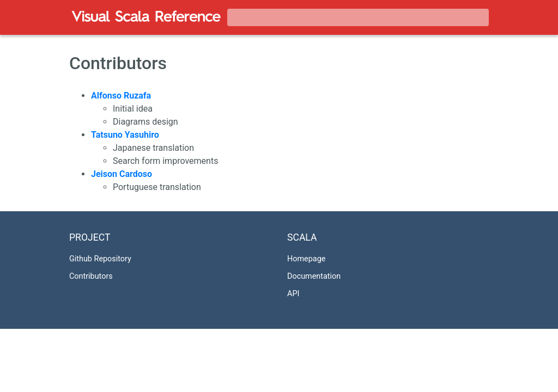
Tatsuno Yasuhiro (125, 135)
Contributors (91, 276)
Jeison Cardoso (122, 174)
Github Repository (100, 259)
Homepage (306, 259)
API (293, 294)
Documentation (314, 276)
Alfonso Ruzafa (121, 96)
